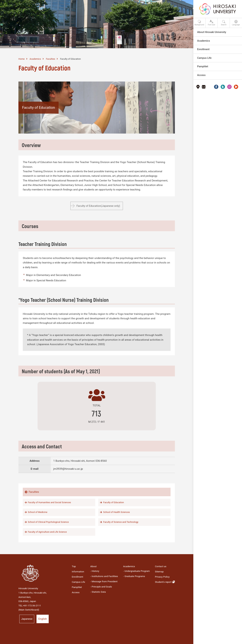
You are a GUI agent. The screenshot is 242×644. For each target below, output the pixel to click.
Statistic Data (99, 592)
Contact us (161, 566)
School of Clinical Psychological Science (48, 522)
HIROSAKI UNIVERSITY (27, 7)
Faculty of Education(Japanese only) (98, 206)
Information (78, 572)
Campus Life (78, 582)
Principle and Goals (102, 587)
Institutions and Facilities (105, 576)
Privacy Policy (162, 577)
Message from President (105, 581)
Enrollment (77, 577)
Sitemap (159, 572)
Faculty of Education (114, 502)
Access (76, 592)
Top (74, 566)
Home (21, 59)
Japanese (27, 619)
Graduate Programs (135, 576)
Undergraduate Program (137, 571)
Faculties (51, 59)
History (95, 571)
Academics (35, 59)
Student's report (163, 582)
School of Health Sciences (117, 512)
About (93, 566)
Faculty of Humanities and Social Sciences (49, 502)
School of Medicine (38, 512)
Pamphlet (77, 587)
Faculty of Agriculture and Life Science (47, 532)
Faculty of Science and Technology (121, 522)
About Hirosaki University (212, 32)
